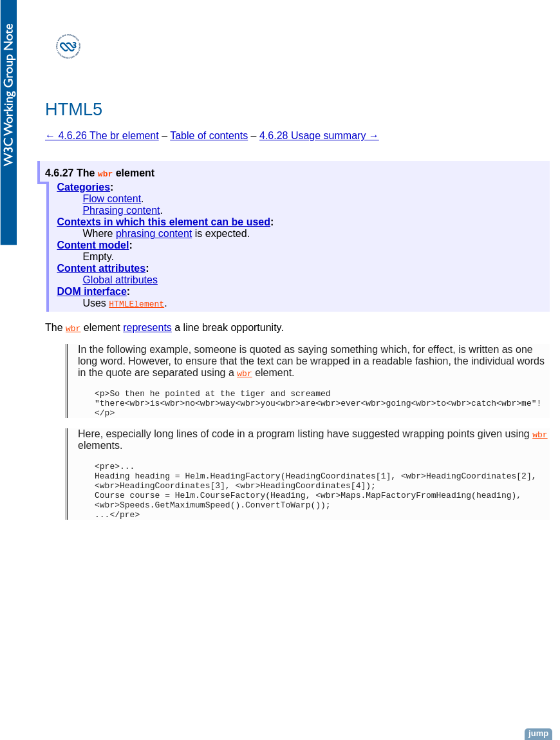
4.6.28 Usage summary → (319, 136)
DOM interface (91, 291)
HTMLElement (136, 303)
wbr (73, 328)
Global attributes (120, 280)
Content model (93, 245)
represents (147, 327)
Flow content (112, 199)
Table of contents (209, 136)
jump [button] (538, 733)
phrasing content (154, 233)
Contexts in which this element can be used (163, 222)
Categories (83, 187)
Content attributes (101, 268)
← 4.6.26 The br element (102, 136)
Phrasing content (121, 210)
